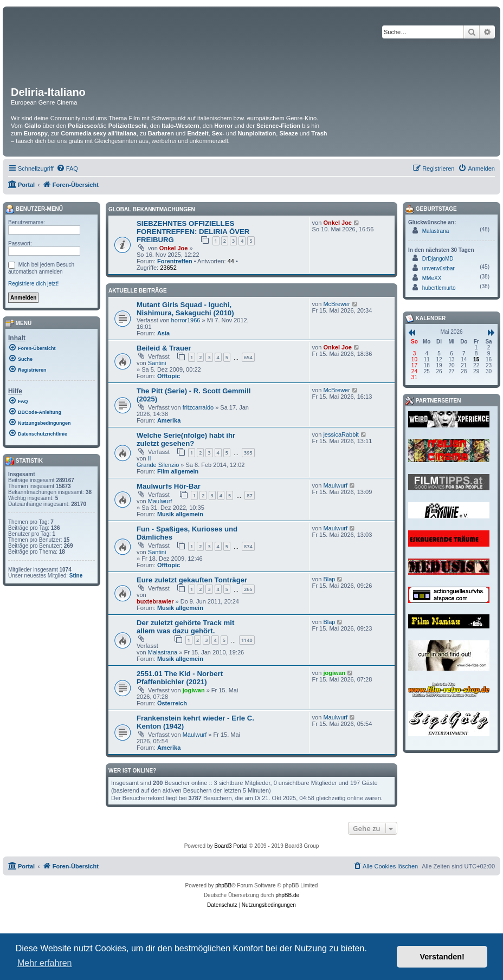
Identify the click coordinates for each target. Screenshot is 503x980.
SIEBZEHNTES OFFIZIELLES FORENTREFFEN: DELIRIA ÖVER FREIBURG (193, 232)
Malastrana (163, 652)
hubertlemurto (439, 288)
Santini (157, 363)
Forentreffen (175, 261)
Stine (76, 576)
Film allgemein (178, 471)
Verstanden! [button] (442, 957)
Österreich (172, 703)
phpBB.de (287, 895)
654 (248, 357)
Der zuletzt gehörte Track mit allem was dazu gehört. (185, 627)
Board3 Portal (231, 846)
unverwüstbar (438, 268)
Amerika (169, 420)
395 (248, 453)
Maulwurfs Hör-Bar (169, 486)
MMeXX (432, 278)
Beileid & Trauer (164, 348)
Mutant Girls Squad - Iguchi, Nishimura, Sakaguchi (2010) (185, 309)
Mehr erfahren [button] (45, 963)
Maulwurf (160, 501)
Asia (163, 333)
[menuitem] (67, 168)
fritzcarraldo (198, 407)
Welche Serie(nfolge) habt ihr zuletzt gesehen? (186, 439)
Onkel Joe (174, 248)
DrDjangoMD (438, 259)
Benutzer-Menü (34, 209)
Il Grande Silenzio (158, 462)
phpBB (223, 885)
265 (248, 589)
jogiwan (194, 690)
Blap (329, 579)
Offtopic (169, 376)
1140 (247, 640)
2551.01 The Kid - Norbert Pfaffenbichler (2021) (180, 678)
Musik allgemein (180, 514)
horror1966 (186, 320)
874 (248, 546)
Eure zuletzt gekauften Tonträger (192, 580)
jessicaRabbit (341, 434)
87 (249, 495)
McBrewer (337, 304)
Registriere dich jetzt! (33, 284)
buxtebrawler (155, 601)
